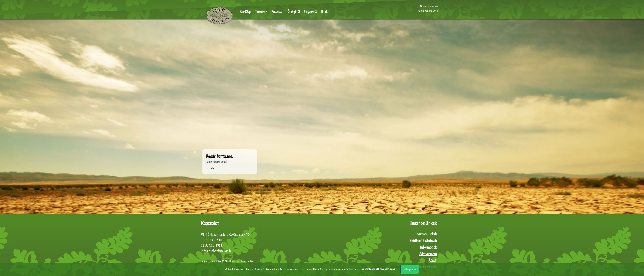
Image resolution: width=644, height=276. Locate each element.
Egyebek (192, 127)
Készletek (193, 114)
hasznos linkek (427, 234)
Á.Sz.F (432, 261)
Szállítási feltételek (423, 241)
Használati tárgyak (199, 107)
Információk (428, 247)
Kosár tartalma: (429, 6)
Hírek (324, 12)
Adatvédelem (428, 254)
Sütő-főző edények (199, 101)
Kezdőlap (245, 12)
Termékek (261, 12)
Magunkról (310, 12)
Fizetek (172, 168)
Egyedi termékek (197, 134)
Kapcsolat (277, 12)
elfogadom (410, 269)
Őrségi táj (294, 12)
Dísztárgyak (195, 121)
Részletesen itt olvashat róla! (379, 269)
